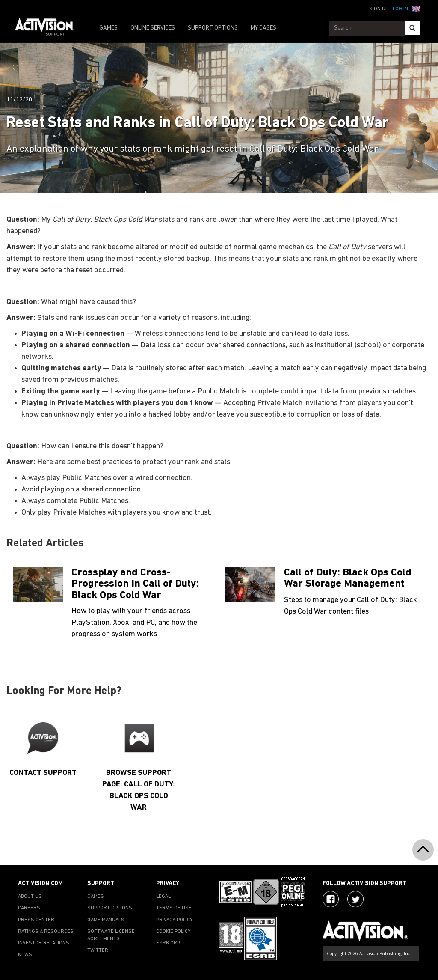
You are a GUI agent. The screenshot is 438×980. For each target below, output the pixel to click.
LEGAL (163, 897)
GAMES (108, 28)
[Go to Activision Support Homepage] (49, 28)
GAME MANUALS (106, 920)
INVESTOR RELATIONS (44, 943)
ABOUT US (30, 897)
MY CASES (263, 28)
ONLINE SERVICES (153, 28)
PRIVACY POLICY (175, 920)
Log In (400, 9)
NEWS (25, 955)
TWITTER (98, 950)
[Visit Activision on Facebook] (331, 899)
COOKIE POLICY (173, 932)
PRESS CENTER (36, 920)
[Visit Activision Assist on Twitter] (355, 899)
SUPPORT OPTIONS (213, 28)
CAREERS (29, 908)
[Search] (412, 28)
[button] (416, 8)
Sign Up (379, 9)
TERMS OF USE (174, 908)
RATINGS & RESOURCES (46, 932)
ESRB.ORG (168, 943)
